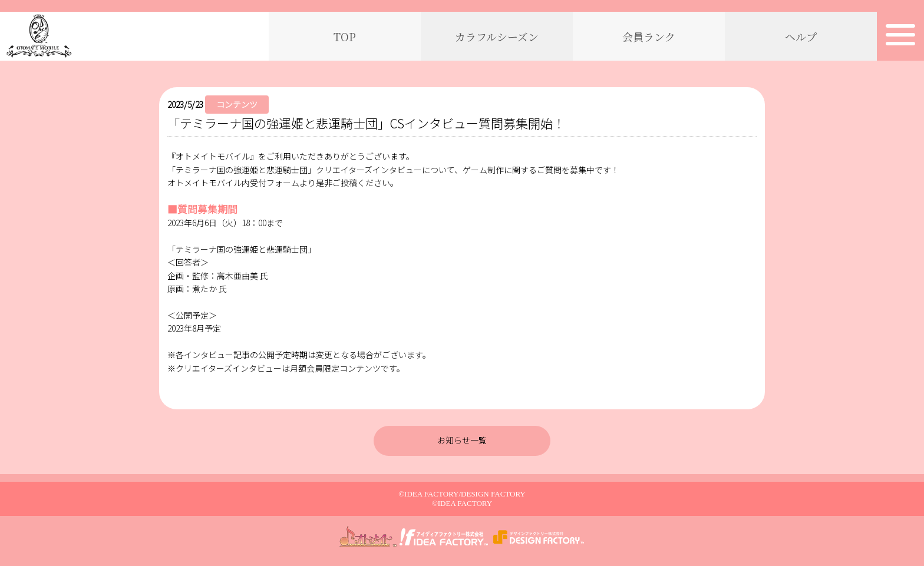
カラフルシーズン (497, 37)
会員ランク (649, 37)
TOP (345, 37)
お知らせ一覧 (462, 440)
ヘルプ (801, 37)
